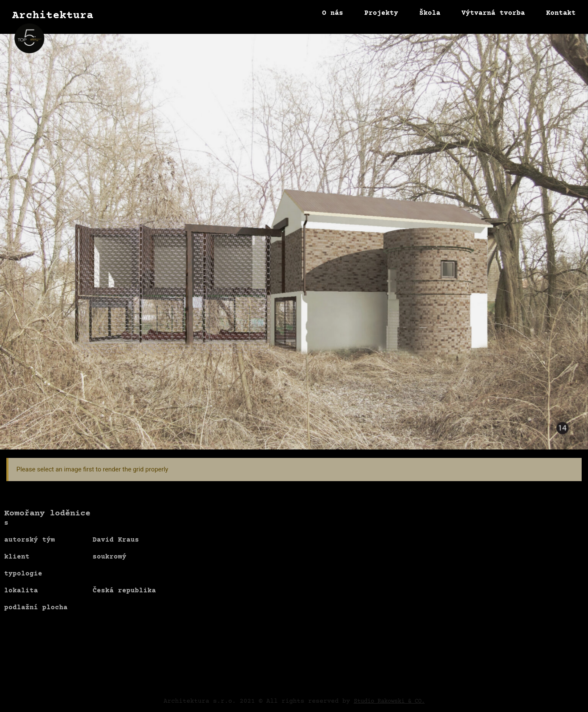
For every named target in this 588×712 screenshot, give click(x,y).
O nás (333, 13)
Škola (430, 13)
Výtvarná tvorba (493, 13)
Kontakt (561, 13)
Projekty (381, 13)
